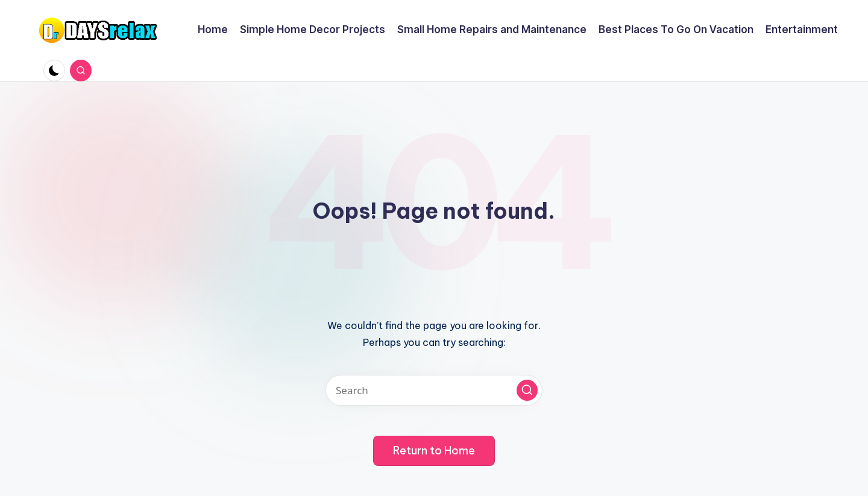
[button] (527, 390)
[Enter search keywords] (434, 390)
